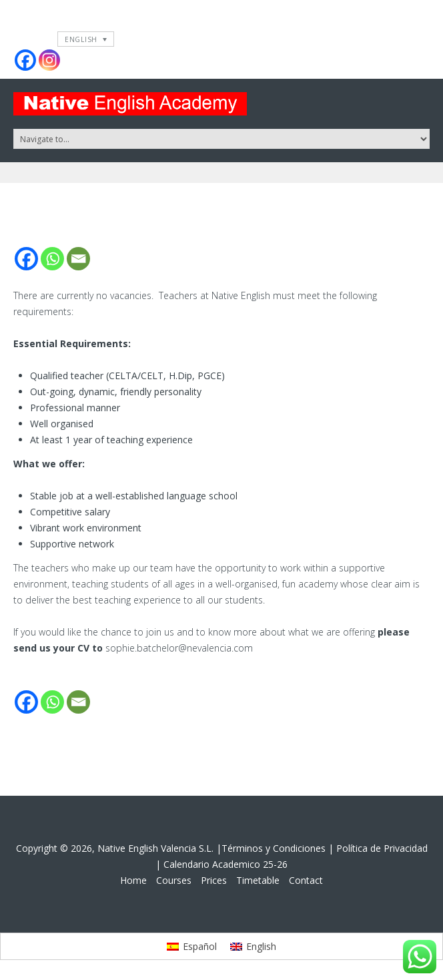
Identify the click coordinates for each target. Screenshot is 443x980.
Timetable (258, 880)
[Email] (78, 259)
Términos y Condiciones (274, 848)
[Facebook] (26, 259)
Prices (214, 880)
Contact (306, 880)
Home (133, 880)
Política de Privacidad (382, 848)
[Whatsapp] (52, 259)
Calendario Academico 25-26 (226, 864)
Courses (174, 880)
